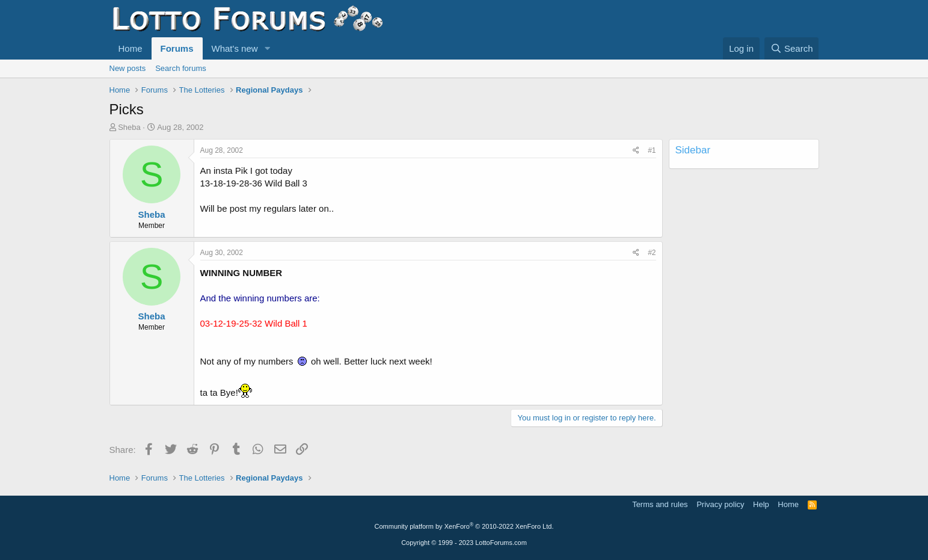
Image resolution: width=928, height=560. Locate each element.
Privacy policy (720, 504)
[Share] (636, 151)
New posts (128, 68)
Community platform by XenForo (464, 526)
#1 (652, 150)
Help (761, 504)
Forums (177, 48)
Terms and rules (660, 504)
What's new (235, 48)
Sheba (129, 127)
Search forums (181, 68)
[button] (267, 48)
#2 (652, 253)
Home (131, 48)
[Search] (792, 48)
